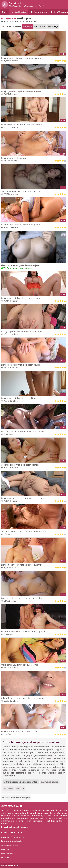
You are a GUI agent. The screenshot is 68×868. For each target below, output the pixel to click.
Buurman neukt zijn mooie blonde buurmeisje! (22, 732)
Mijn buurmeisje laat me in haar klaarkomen (21, 125)
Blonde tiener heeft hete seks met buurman (22, 565)
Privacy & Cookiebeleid (12, 841)
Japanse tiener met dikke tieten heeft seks (21, 465)
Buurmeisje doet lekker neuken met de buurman (24, 498)
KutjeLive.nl (23, 827)
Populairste (40, 26)
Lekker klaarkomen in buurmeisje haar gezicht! (23, 698)
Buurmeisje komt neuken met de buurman (21, 58)
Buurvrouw (8, 788)
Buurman (20, 788)
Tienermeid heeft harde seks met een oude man (24, 532)
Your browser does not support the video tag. (34, 247)
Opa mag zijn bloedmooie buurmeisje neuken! (23, 432)
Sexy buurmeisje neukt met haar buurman (21, 191)
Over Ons (6, 849)
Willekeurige (53, 26)
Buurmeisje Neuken (50, 782)
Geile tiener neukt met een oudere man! (20, 665)
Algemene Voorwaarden (13, 837)
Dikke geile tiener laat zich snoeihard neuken (22, 598)
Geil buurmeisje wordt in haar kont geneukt (21, 225)
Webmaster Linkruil (10, 845)
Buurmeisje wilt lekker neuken (15, 158)
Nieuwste (28, 26)
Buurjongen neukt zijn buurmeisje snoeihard (21, 91)
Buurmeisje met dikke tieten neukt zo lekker (21, 398)
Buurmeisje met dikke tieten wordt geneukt (21, 298)
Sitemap (5, 858)
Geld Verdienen (8, 854)
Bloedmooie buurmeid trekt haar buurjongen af (23, 632)
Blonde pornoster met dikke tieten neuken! (21, 365)
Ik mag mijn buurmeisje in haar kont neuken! (22, 332)
